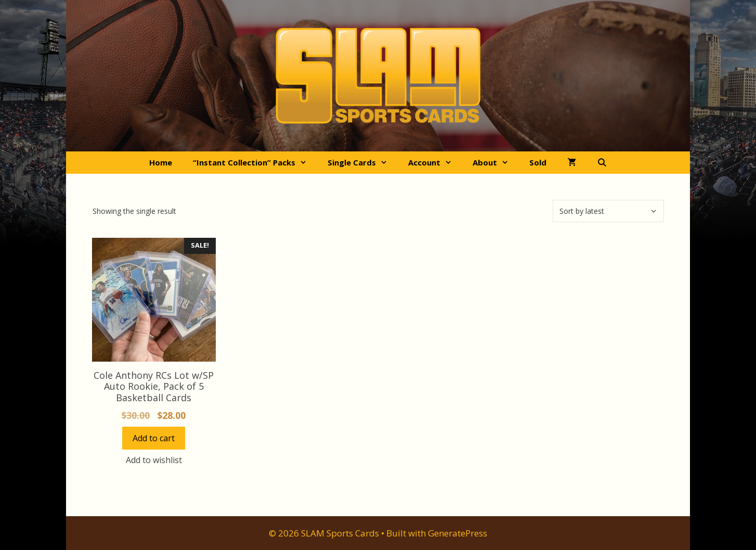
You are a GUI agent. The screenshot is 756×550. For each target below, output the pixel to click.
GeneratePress (458, 533)
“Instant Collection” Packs (255, 163)
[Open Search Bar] (602, 163)
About (496, 163)
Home (161, 162)
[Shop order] (608, 211)
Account (435, 163)
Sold (538, 162)
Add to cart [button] (154, 438)
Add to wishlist (154, 460)
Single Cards (363, 163)
